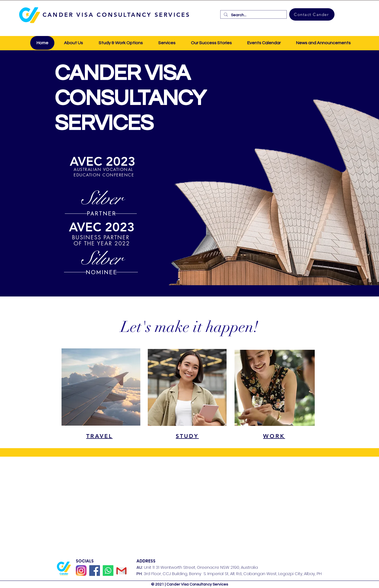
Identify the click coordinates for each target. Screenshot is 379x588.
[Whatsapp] (108, 571)
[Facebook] (95, 571)
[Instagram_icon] (81, 571)
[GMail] (122, 571)
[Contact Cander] (312, 14)
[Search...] (253, 15)
